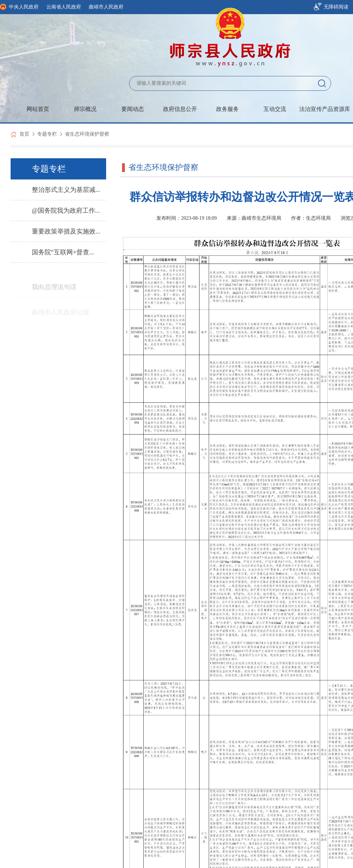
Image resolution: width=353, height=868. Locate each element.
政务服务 (227, 109)
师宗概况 (85, 109)
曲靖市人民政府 (106, 7)
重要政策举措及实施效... (66, 231)
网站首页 (38, 109)
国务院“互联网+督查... (63, 252)
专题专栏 (47, 134)
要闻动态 (133, 109)
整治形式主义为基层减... (66, 190)
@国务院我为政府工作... (66, 211)
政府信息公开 (180, 109)
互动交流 (275, 109)
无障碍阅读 (336, 7)
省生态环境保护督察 (87, 134)
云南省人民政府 (64, 7)
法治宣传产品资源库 (325, 109)
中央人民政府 (24, 7)
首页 (24, 134)
